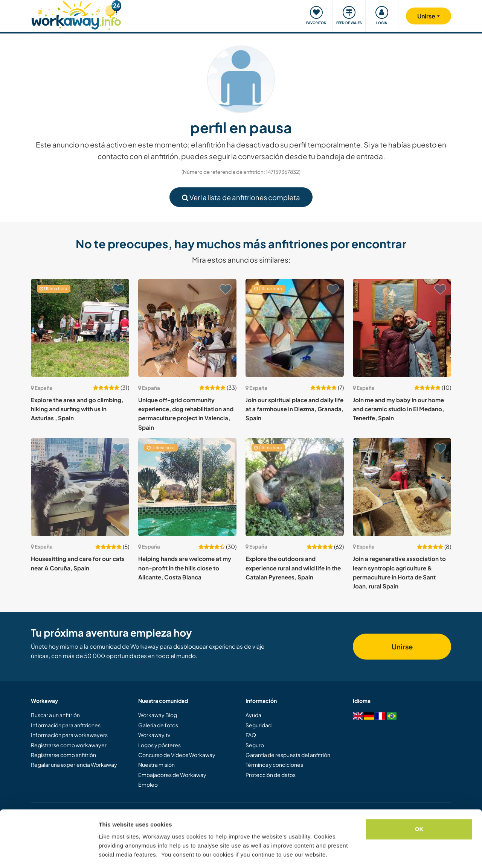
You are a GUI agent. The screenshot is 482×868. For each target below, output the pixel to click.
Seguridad (259, 725)
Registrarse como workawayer (69, 745)
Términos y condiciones (274, 765)
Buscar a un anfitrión (55, 715)
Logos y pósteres (159, 745)
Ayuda (253, 715)
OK (419, 807)
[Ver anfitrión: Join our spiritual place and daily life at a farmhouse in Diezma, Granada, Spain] (295, 328)
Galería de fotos (158, 725)
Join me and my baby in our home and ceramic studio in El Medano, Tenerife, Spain (398, 409)
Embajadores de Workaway (172, 775)
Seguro (255, 745)
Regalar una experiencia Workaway (74, 765)
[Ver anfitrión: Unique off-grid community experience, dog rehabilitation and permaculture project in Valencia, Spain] (187, 328)
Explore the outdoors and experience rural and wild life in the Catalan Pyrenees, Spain (293, 568)
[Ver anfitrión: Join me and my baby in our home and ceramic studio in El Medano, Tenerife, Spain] (402, 328)
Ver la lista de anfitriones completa (241, 197)
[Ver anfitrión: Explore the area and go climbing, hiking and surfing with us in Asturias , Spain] (80, 328)
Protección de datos (271, 775)
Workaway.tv (154, 735)
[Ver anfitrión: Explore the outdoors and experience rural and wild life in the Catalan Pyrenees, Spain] (295, 487)
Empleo (148, 784)
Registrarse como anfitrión (63, 755)
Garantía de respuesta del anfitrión (288, 755)
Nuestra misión (156, 765)
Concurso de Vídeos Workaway (177, 755)
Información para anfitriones (66, 725)
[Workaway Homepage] (76, 14)
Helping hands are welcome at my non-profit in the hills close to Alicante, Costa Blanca (185, 568)
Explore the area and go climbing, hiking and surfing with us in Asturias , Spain (77, 409)
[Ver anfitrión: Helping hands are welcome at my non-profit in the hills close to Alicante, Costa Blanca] (187, 487)
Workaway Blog (158, 715)
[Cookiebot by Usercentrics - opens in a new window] (49, 853)
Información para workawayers (69, 735)
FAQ (251, 735)
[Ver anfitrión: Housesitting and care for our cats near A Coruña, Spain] (80, 487)
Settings (110, 853)
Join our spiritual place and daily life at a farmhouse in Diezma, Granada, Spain (294, 409)
